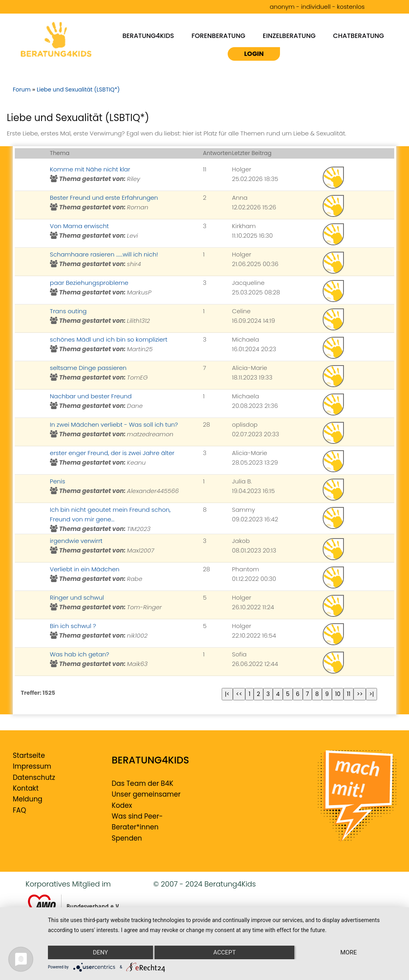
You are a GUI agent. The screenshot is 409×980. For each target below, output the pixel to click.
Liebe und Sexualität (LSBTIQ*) (78, 89)
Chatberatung (359, 36)
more (348, 952)
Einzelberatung (289, 36)
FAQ (19, 810)
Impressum (32, 766)
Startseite (29, 755)
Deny (100, 952)
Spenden (127, 838)
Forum (22, 89)
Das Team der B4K (143, 783)
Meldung (28, 799)
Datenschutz (34, 777)
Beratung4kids (148, 36)
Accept (224, 952)
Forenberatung (219, 36)
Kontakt (26, 788)
